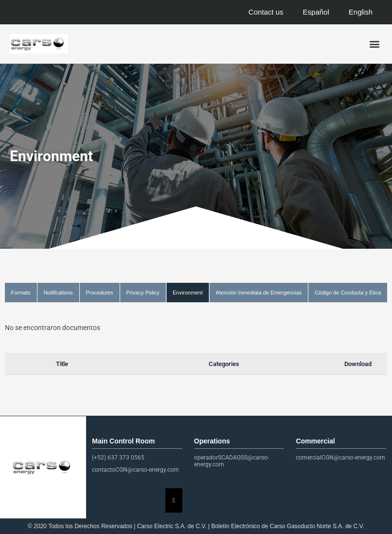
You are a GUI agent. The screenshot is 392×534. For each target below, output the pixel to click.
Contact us (266, 12)
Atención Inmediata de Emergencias (259, 293)
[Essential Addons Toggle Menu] (174, 500)
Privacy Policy (143, 293)
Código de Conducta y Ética (348, 293)
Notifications (58, 293)
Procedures (99, 293)
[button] (374, 44)
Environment (188, 293)
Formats (20, 293)
